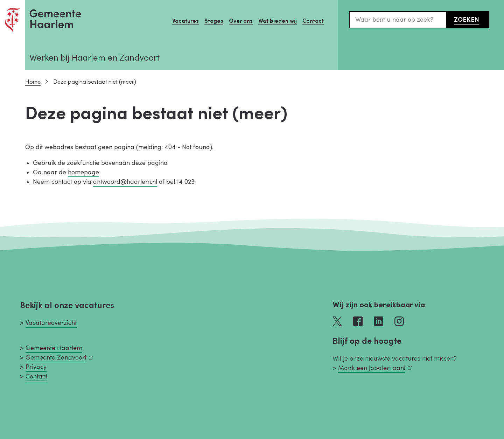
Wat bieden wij (278, 21)
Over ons (241, 21)
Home (33, 82)
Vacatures (185, 21)
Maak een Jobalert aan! (375, 368)
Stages (214, 21)
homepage (83, 172)
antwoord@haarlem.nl (125, 182)
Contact (313, 21)
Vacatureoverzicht (51, 323)
